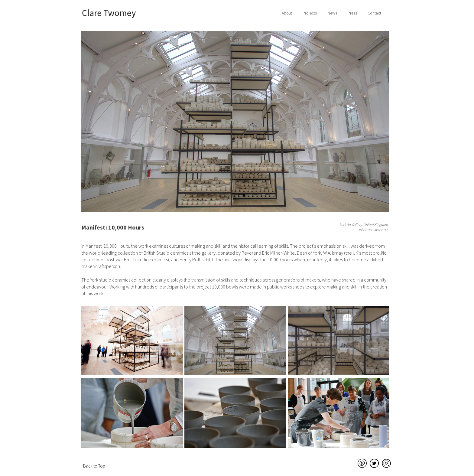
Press (352, 13)
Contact (374, 13)
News (332, 13)
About (287, 13)
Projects (310, 13)
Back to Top (94, 466)
